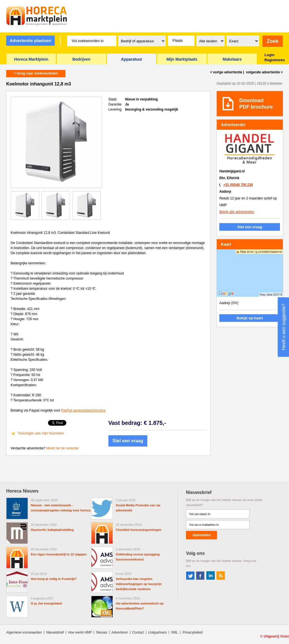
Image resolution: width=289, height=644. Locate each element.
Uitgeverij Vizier (276, 636)
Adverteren (120, 632)
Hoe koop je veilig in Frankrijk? (54, 579)
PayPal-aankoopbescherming (83, 410)
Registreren (275, 60)
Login (269, 55)
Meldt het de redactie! (63, 448)
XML (175, 632)
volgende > (264, 72)
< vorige (226, 72)
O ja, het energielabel (46, 603)
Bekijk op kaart (250, 318)
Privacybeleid (193, 632)
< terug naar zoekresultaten (36, 73)
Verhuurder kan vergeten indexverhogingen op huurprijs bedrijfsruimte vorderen (139, 584)
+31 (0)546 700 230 (238, 185)
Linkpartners (157, 632)
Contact (138, 632)
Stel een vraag (128, 441)
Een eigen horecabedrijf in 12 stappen (59, 554)
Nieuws (101, 632)
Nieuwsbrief (55, 632)
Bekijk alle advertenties (237, 212)
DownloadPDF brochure (256, 104)
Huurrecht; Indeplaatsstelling (52, 530)
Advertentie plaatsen (30, 40)
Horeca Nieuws (22, 491)
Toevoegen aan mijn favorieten (41, 433)
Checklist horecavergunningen (138, 530)
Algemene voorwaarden (24, 632)
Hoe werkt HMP (80, 632)
